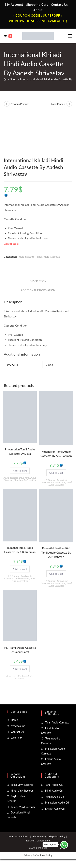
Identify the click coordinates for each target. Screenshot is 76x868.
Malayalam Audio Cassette (53, 751)
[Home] (5, 79)
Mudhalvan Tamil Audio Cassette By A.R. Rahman (56, 454)
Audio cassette (26, 257)
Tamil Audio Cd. (54, 785)
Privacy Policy (39, 836)
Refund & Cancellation (38, 841)
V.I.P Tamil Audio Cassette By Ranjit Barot (20, 650)
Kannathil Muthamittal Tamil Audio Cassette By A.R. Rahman (56, 552)
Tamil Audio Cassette (57, 722)
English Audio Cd (55, 809)
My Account (14, 4)
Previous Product (20, 104)
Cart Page (17, 738)
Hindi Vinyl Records (22, 791)
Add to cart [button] (20, 471)
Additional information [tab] (38, 290)
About (38, 10)
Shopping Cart (37, 4)
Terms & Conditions (19, 836)
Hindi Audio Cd (54, 791)
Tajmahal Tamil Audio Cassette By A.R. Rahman (20, 550)
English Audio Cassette (51, 761)
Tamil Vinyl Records (22, 785)
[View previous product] (7, 104)
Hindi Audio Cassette (48, 257)
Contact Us (59, 4)
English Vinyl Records (16, 799)
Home (14, 720)
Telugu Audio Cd (55, 797)
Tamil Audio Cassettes (25, 480)
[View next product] (69, 104)
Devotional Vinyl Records (18, 815)
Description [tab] (38, 281)
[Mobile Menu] (70, 36)
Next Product (58, 104)
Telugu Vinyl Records (23, 807)
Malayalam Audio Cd (57, 803)
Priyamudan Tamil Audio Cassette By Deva (20, 451)
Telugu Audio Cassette (51, 741)
